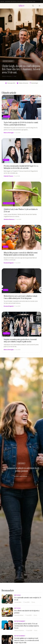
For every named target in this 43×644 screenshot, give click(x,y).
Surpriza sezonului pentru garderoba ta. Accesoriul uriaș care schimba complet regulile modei (20, 342)
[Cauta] (33, 6)
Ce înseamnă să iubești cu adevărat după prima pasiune (21, 469)
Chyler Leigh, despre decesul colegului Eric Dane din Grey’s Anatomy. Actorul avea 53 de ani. (21, 69)
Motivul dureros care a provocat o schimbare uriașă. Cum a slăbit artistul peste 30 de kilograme (21, 299)
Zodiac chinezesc (23, 83)
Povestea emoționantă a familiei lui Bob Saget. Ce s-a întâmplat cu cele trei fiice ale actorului (21, 169)
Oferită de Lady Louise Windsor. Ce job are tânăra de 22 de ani (21, 212)
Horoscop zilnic (10, 83)
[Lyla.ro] (21, 6)
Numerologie (34, 83)
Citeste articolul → (21, 476)
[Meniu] (40, 6)
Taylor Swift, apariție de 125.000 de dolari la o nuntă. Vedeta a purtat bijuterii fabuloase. (21, 124)
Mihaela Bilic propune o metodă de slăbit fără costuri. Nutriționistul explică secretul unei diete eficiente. (21, 256)
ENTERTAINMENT (8, 61)
